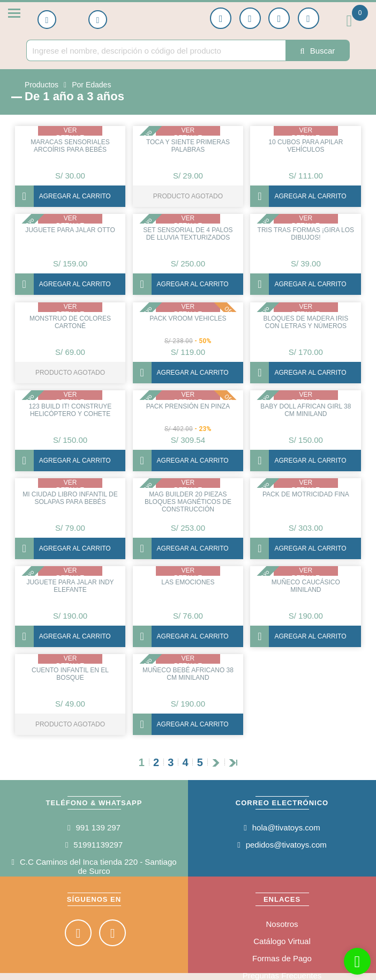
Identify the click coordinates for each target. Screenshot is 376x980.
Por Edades (91, 85)
